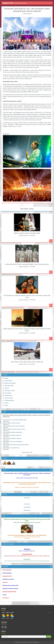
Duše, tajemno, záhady (10, 391)
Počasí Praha (27, 498)
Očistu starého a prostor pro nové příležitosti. (12, 442)
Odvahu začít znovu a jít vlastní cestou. (11, 448)
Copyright (17, 642)
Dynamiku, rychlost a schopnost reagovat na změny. (14, 429)
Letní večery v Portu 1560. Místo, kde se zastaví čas (27, 362)
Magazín (6, 378)
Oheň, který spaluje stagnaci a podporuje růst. (13, 432)
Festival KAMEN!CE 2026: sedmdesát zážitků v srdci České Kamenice (27, 264)
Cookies (6, 405)
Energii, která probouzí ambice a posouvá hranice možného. (16, 445)
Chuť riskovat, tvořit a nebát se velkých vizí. (12, 435)
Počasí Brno (27, 504)
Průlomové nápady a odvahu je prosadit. (11, 423)
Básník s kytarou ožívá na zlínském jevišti (27, 233)
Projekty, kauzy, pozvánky (10, 383)
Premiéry (6, 403)
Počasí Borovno (27, 510)
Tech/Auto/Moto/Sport (9, 400)
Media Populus (36, 642)
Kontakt (31, 642)
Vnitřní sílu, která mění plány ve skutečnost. (12, 438)
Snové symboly (8, 393)
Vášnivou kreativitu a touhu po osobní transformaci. (14, 426)
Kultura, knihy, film (28, 14)
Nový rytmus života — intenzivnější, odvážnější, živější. (15, 420)
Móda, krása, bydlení (9, 386)
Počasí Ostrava (27, 507)
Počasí (50, 613)
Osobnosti (7, 388)
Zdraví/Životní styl (8, 395)
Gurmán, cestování (9, 398)
